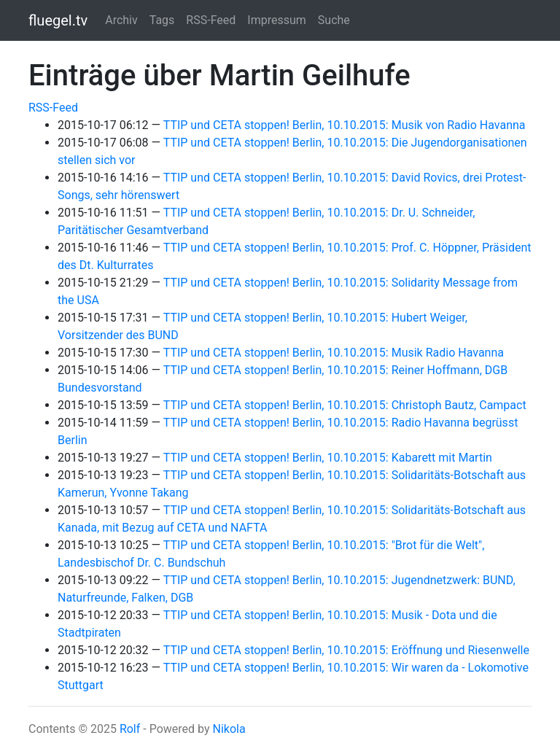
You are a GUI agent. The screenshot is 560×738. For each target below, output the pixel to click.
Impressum (277, 20)
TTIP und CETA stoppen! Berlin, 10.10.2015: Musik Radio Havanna (334, 353)
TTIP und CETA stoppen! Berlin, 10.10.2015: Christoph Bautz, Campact (345, 405)
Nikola (229, 729)
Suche (334, 20)
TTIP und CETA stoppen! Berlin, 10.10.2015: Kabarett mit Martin (328, 458)
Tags (162, 20)
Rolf (130, 729)
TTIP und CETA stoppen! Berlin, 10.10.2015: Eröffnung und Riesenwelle (346, 650)
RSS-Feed (211, 20)
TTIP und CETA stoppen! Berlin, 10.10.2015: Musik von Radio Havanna (345, 125)
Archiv (121, 20)
